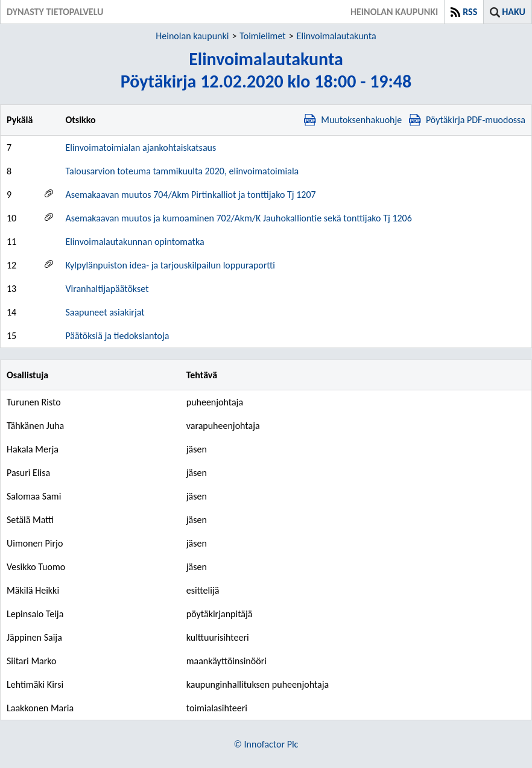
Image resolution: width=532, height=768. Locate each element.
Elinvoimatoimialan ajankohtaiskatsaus (141, 148)
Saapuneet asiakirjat (105, 312)
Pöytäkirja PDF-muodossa (467, 120)
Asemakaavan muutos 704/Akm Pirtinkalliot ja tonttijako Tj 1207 (190, 195)
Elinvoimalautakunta (337, 36)
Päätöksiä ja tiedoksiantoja (117, 336)
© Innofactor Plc (266, 744)
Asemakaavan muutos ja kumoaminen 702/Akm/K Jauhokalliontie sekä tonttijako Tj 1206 (238, 218)
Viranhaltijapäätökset (107, 289)
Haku (514, 12)
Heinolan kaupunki (192, 36)
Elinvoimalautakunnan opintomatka (135, 242)
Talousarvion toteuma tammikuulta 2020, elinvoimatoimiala (182, 171)
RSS (470, 12)
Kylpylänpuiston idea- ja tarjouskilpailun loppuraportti (170, 265)
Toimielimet (262, 36)
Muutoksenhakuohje (353, 120)
